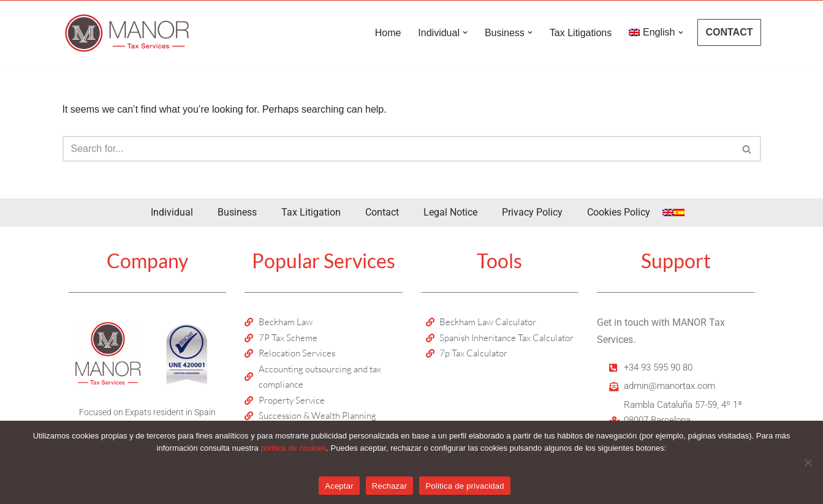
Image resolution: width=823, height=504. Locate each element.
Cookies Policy (619, 212)
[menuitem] (652, 32)
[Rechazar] (808, 462)
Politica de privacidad (465, 486)
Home (388, 33)
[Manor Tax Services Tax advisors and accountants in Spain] (127, 32)
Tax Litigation (311, 212)
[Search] (398, 149)
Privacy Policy (532, 212)
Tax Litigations (581, 33)
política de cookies (293, 448)
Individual (172, 212)
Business (237, 212)
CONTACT (729, 32)
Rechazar (390, 486)
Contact (382, 212)
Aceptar (339, 486)
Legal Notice (450, 212)
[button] (465, 32)
